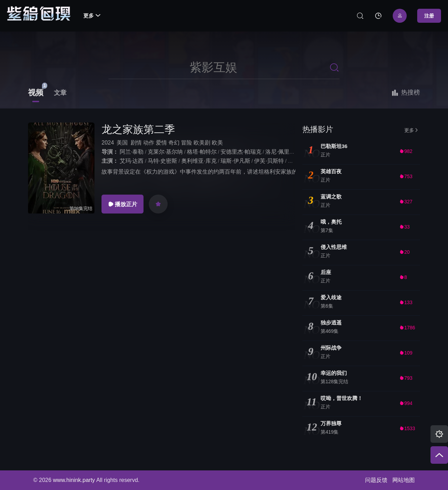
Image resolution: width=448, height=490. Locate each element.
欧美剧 (202, 143)
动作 (149, 143)
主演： (110, 161)
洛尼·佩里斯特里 (286, 152)
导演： (110, 152)
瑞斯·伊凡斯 (235, 161)
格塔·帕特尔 (202, 152)
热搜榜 (405, 93)
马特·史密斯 (162, 161)
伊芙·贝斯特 (269, 161)
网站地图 (404, 480)
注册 (429, 16)
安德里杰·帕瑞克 (241, 152)
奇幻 (174, 143)
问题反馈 (376, 480)
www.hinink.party (74, 480)
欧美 (217, 143)
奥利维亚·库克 (199, 161)
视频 (36, 93)
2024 (108, 143)
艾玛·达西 (132, 161)
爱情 (161, 143)
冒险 (187, 143)
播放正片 (123, 204)
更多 (92, 16)
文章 (60, 93)
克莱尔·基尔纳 (165, 152)
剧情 (136, 143)
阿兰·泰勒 (132, 152)
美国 (122, 143)
